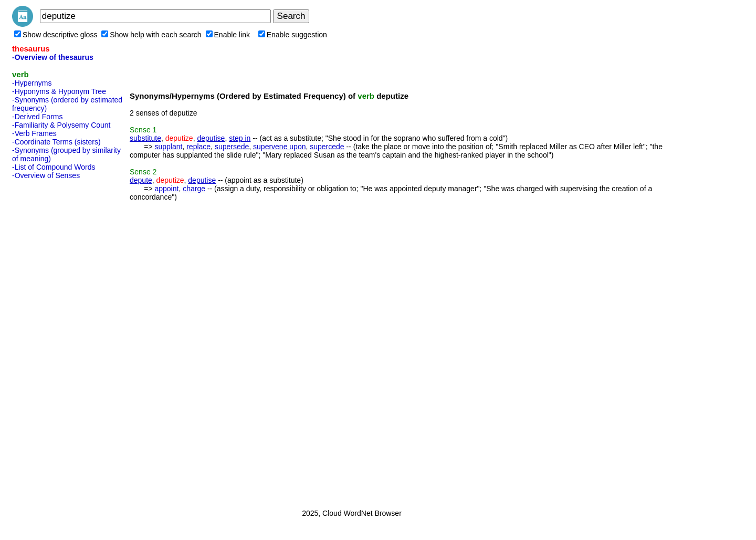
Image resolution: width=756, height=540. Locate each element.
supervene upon (279, 147)
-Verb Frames (34, 133)
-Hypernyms (32, 83)
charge (194, 189)
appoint (166, 189)
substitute (145, 138)
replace (198, 147)
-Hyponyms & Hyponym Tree (59, 91)
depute (141, 180)
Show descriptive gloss (56, 35)
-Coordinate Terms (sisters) (56, 142)
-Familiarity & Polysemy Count (61, 125)
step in (240, 138)
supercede (327, 147)
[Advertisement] (54, 341)
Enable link (228, 35)
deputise (211, 138)
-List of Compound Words (54, 167)
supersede (232, 147)
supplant (168, 147)
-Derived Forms (37, 117)
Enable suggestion (293, 35)
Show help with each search (151, 35)
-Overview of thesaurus (53, 57)
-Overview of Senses (46, 175)
